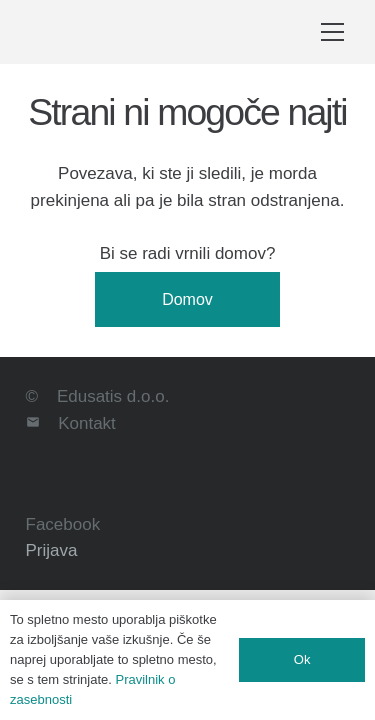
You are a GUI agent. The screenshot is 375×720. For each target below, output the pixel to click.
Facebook (63, 524)
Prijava (52, 550)
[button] (332, 32)
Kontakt (87, 423)
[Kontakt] (42, 423)
